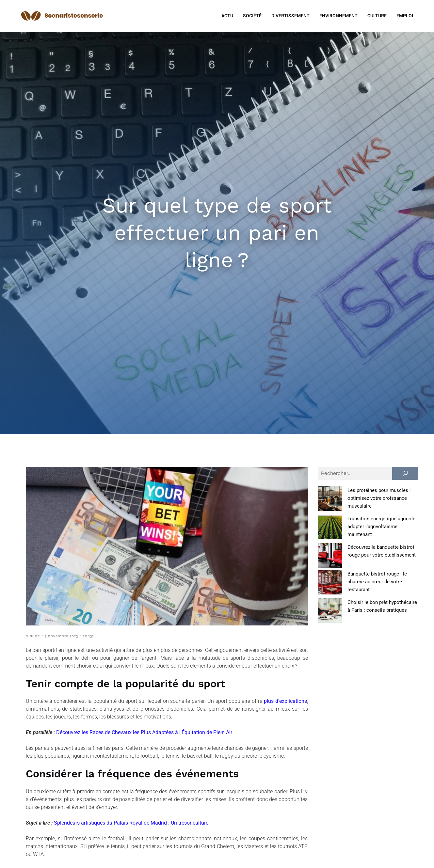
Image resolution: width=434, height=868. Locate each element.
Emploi (405, 16)
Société (252, 16)
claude (33, 636)
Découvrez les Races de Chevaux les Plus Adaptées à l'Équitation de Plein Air (144, 732)
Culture (377, 16)
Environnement (338, 16)
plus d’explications (285, 701)
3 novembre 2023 (61, 636)
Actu (227, 16)
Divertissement (290, 16)
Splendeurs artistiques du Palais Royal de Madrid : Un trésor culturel (132, 823)
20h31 (88, 636)
